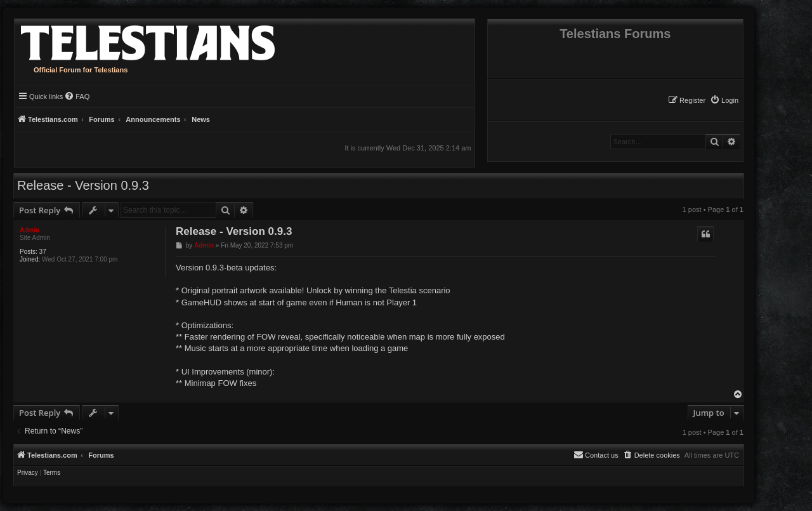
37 (43, 252)
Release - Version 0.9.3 (83, 185)
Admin (29, 230)
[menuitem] (724, 100)
